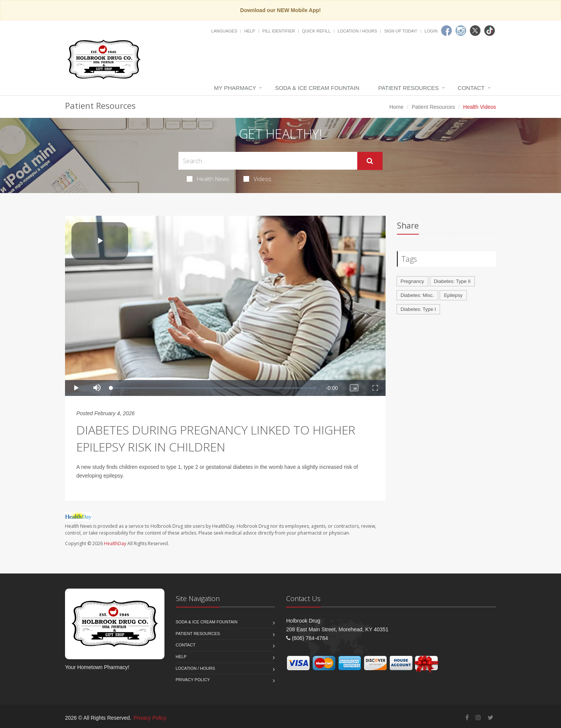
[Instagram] (461, 31)
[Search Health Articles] (268, 161)
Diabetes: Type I (418, 309)
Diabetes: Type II (452, 281)
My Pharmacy (235, 88)
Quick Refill (316, 31)
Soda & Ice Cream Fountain (317, 88)
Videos (257, 179)
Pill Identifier (279, 31)
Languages (224, 31)
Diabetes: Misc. (418, 295)
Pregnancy (412, 281)
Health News (208, 179)
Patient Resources (409, 88)
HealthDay (115, 543)
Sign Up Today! (401, 31)
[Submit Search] (370, 161)
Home (396, 107)
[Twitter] (475, 31)
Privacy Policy (193, 680)
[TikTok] (490, 31)
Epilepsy (453, 295)
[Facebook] (446, 31)
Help (250, 31)
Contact (471, 88)
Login (431, 31)
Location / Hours (357, 31)
